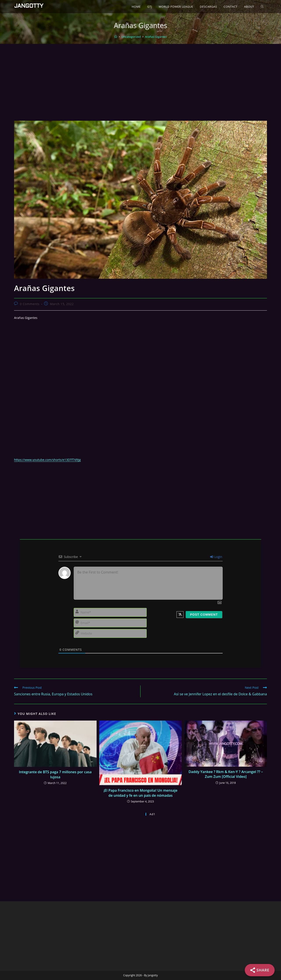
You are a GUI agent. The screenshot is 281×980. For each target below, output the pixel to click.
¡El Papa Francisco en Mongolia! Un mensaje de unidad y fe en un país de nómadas (141, 793)
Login (216, 557)
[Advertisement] (140, 77)
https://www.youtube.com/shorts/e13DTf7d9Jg (47, 460)
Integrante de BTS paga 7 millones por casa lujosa (55, 774)
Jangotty (29, 6)
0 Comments (30, 304)
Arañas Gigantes (156, 37)
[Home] (116, 37)
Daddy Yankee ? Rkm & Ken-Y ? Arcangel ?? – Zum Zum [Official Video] (226, 774)
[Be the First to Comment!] (148, 583)
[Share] (260, 970)
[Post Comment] (204, 615)
